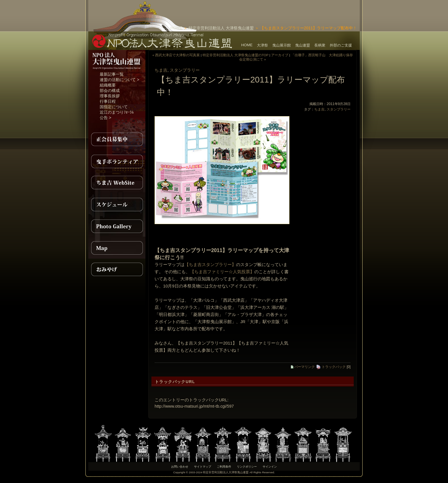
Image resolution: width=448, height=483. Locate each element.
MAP (117, 248)
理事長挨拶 (110, 96)
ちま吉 (161, 70)
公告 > (105, 118)
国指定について (114, 107)
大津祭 (262, 45)
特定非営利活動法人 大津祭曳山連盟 (221, 28)
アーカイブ (280, 55)
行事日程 (108, 101)
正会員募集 (117, 139)
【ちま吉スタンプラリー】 (210, 265)
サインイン (270, 467)
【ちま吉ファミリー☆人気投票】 (222, 272)
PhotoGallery (117, 226)
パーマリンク (303, 367)
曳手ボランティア (117, 161)
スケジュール (117, 204)
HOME (176, 28)
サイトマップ (203, 467)
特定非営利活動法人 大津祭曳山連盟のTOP (236, 55)
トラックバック (331, 367)
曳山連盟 (303, 45)
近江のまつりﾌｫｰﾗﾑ (117, 112)
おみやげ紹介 (117, 269)
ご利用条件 (224, 467)
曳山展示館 (282, 45)
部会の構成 (110, 90)
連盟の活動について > (119, 80)
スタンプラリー (185, 70)
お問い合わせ (180, 467)
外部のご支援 (341, 45)
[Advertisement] (293, 9)
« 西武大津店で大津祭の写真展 (176, 55)
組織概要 (108, 85)
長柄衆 (320, 45)
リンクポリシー (247, 467)
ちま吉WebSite (117, 183)
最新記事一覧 (112, 74)
